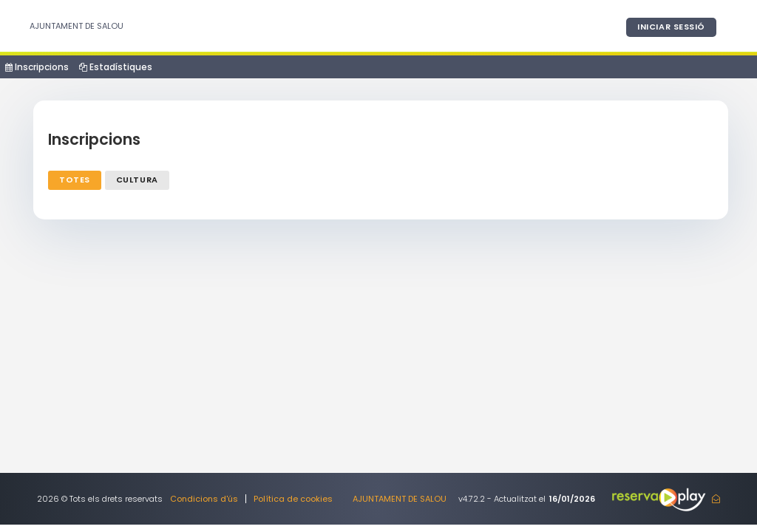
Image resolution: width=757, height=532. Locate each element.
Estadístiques (116, 67)
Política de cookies (293, 499)
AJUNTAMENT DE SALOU (77, 26)
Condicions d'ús (204, 499)
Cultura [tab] (137, 180)
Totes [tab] (75, 180)
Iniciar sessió (671, 27)
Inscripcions (37, 67)
